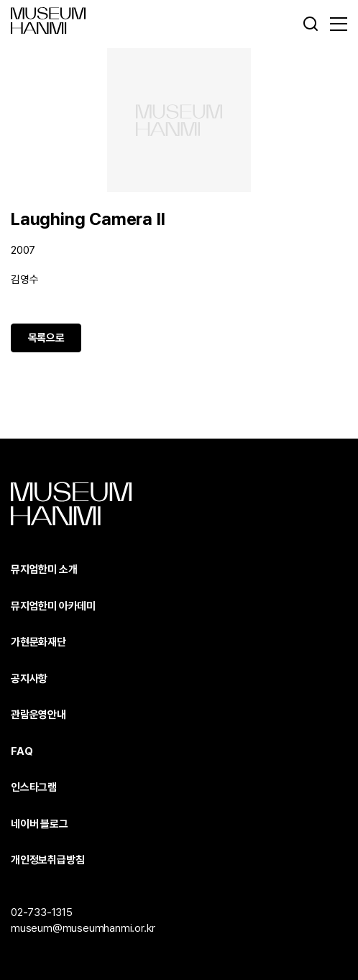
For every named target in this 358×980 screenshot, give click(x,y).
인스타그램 (34, 787)
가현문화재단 (38, 642)
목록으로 (46, 338)
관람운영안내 (38, 715)
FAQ (22, 751)
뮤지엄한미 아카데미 (53, 606)
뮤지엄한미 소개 (44, 569)
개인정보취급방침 (47, 860)
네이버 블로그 (40, 824)
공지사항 (29, 679)
